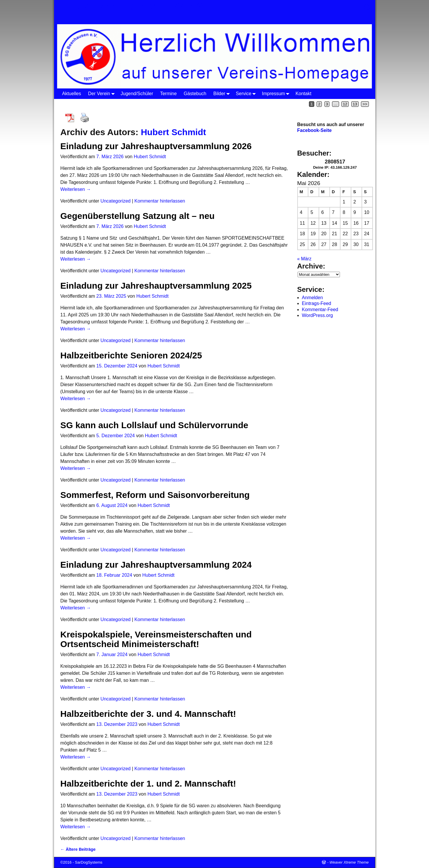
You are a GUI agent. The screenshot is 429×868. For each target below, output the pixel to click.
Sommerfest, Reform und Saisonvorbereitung (155, 495)
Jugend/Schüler (137, 94)
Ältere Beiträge (78, 849)
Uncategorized (115, 201)
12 (345, 104)
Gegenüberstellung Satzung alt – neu (138, 216)
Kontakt (303, 94)
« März (304, 259)
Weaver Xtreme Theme (349, 862)
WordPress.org (317, 315)
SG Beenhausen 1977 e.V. (142, 6)
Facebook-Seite (315, 130)
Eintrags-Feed (317, 303)
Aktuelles (72, 94)
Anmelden (312, 298)
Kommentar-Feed (320, 310)
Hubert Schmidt (173, 132)
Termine (168, 94)
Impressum (277, 94)
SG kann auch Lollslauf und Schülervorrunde (154, 425)
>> (365, 104)
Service (247, 94)
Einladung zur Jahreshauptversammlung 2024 (156, 565)
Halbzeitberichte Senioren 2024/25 (131, 355)
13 (355, 104)
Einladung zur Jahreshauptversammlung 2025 (156, 286)
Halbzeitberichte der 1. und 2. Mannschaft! (148, 784)
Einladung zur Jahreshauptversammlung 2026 (156, 146)
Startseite (70, 104)
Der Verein (103, 94)
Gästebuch (195, 94)
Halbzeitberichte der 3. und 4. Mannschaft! (148, 714)
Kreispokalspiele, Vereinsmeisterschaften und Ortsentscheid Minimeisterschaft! (156, 639)
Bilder (223, 94)
